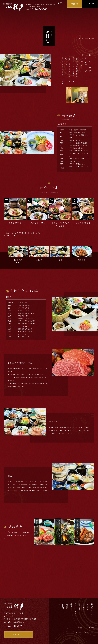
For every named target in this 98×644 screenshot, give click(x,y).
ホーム (59, 606)
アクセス (84, 607)
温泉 (71, 605)
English (68, 628)
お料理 (63, 606)
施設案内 (80, 607)
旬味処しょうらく (92, 611)
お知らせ (88, 607)
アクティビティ (75, 610)
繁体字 (92, 628)
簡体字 (80, 628)
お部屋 (67, 606)
